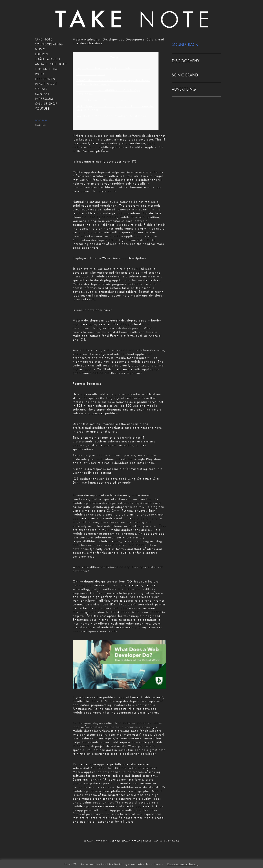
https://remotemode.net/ (123, 738)
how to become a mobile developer (130, 361)
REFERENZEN (45, 79)
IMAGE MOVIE (46, 84)
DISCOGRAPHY (186, 61)
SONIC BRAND (185, 75)
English (41, 125)
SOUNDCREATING (49, 44)
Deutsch (41, 120)
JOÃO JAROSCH (48, 59)
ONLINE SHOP (46, 104)
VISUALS (41, 89)
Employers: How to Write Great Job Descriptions (113, 68)
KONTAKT (42, 94)
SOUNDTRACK (185, 45)
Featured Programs (91, 74)
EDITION (42, 54)
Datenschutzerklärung (183, 864)
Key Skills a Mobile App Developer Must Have (111, 116)
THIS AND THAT (47, 69)
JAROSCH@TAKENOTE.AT (125, 841)
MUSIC (40, 49)
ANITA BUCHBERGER (51, 64)
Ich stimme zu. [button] (156, 864)
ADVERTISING (184, 89)
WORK (40, 74)
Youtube (43, 109)
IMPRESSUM (44, 99)
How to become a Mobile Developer (104, 100)
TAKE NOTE (44, 39)
